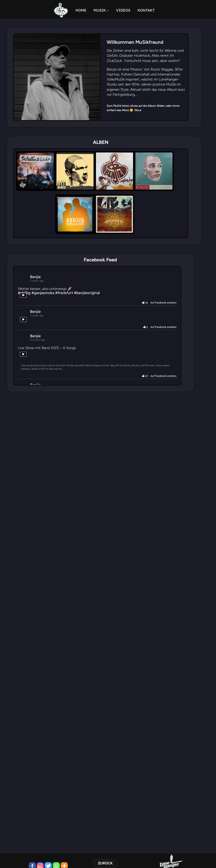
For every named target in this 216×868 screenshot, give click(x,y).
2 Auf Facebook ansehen (177, 336)
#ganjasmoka (47, 302)
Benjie (39, 286)
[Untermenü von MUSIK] (112, 10)
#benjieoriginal (91, 302)
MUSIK (104, 10)
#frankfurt (68, 302)
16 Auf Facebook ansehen (176, 312)
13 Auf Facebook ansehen (176, 385)
